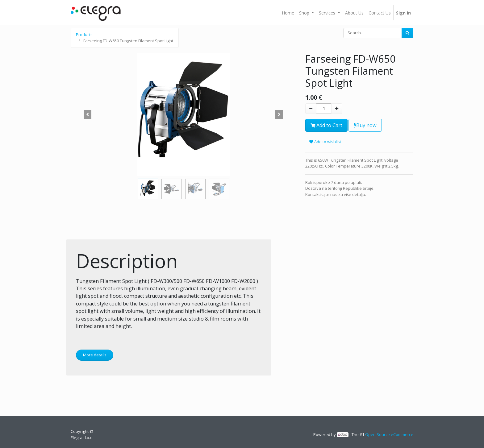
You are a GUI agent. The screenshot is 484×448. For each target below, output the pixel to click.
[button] (88, 114)
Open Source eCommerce (389, 434)
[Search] (407, 33)
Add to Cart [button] (326, 125)
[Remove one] (311, 109)
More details (95, 355)
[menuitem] (288, 13)
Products (84, 35)
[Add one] (337, 109)
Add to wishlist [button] (325, 142)
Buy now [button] (365, 125)
